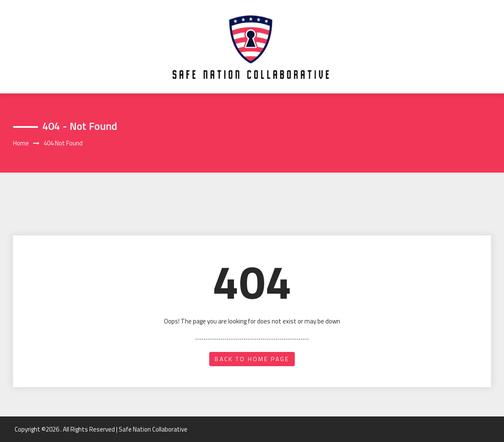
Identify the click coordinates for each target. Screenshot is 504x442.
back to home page (252, 359)
